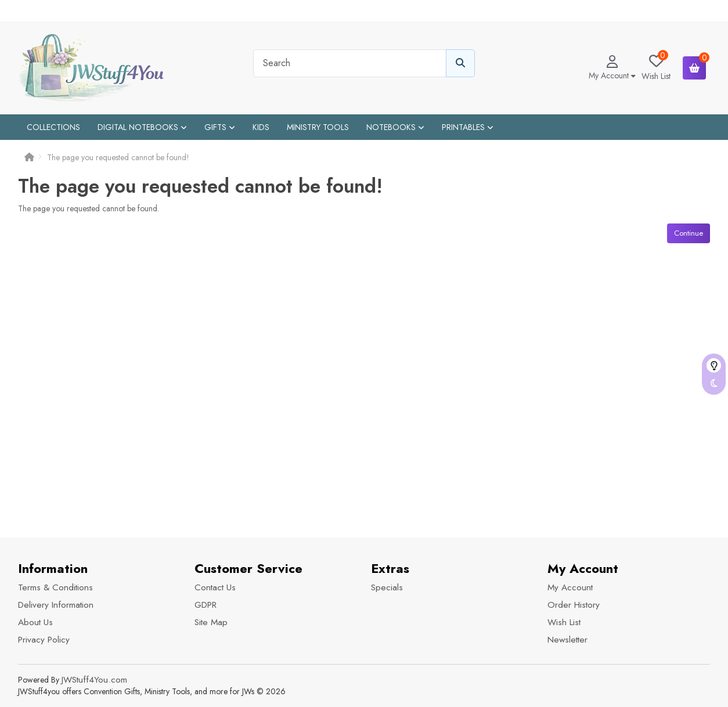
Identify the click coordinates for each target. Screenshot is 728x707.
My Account (570, 587)
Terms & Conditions (55, 587)
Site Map (211, 622)
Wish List (564, 622)
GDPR (206, 605)
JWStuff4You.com (94, 680)
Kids (261, 127)
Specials (387, 587)
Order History (574, 605)
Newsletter (567, 640)
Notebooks (395, 127)
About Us (35, 622)
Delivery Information (56, 605)
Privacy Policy (44, 640)
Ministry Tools (318, 127)
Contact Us (215, 587)
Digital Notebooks (142, 127)
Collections (53, 127)
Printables (468, 127)
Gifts (220, 127)
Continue (689, 233)
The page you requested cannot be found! (118, 157)
